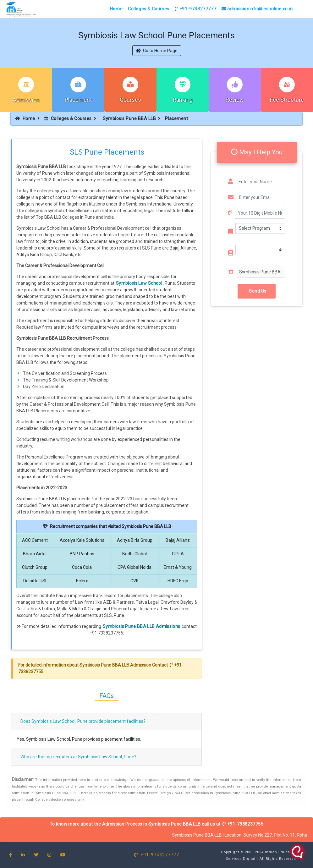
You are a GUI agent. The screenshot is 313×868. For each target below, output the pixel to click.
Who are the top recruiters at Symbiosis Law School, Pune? (78, 757)
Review (235, 100)
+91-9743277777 (196, 9)
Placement (78, 100)
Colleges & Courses (149, 9)
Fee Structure (287, 100)
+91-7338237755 (243, 824)
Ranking (183, 100)
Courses (130, 100)
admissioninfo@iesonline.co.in (257, 9)
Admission (26, 100)
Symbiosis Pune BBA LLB (129, 118)
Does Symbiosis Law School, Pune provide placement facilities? (83, 721)
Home (116, 9)
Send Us (257, 291)
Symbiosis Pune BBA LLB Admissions (142, 626)
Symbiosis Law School (139, 283)
